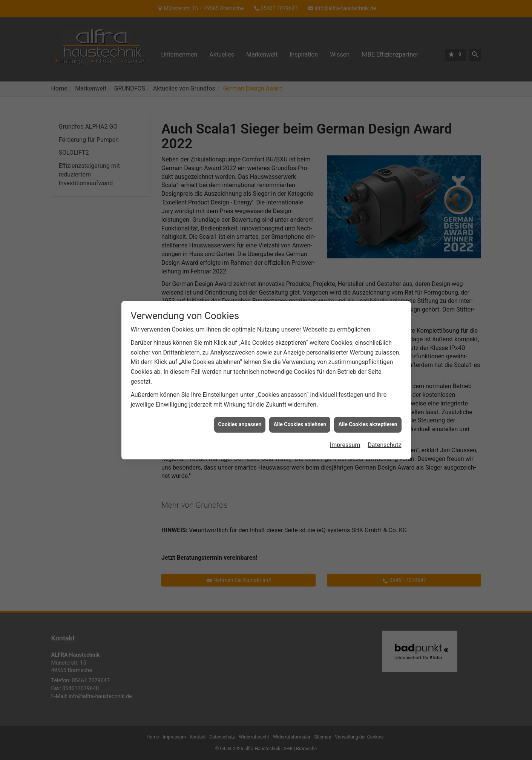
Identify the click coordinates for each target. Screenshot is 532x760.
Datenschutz (384, 386)
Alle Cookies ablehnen (300, 365)
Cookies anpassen (240, 365)
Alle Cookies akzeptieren (368, 365)
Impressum (345, 386)
